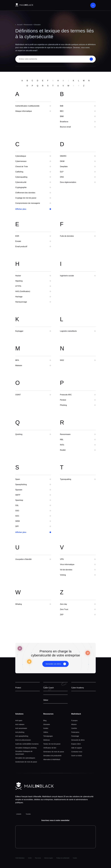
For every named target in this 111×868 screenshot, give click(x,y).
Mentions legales (49, 858)
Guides (46, 728)
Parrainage (75, 736)
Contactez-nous (77, 752)
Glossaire (47, 724)
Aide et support (76, 748)
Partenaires (75, 732)
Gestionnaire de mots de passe (26, 762)
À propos (74, 720)
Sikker (46, 700)
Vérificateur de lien (50, 748)
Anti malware (20, 724)
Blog (45, 720)
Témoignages (48, 736)
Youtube (28, 814)
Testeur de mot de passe (52, 744)
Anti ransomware (21, 728)
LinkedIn (19, 814)
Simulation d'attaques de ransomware (24, 753)
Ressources (28, 25)
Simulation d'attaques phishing (26, 748)
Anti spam (19, 720)
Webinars (47, 740)
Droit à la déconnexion (23, 740)
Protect (18, 688)
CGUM (30, 858)
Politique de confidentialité (63, 858)
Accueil (20, 25)
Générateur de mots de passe (54, 752)
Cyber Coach (49, 688)
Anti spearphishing (22, 736)
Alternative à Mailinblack (52, 759)
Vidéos (46, 732)
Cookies (75, 858)
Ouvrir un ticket (76, 756)
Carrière (74, 728)
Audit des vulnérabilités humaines (27, 744)
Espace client (76, 744)
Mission (74, 724)
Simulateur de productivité (52, 756)
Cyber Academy (78, 688)
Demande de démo (78, 740)
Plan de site (38, 858)
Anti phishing (20, 732)
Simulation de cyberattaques (25, 758)
